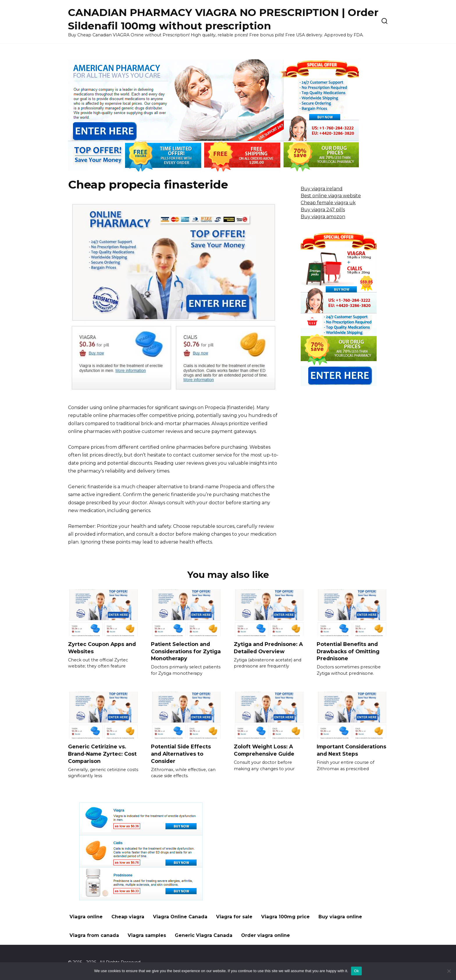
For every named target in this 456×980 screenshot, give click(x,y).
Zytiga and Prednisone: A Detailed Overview (268, 648)
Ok (356, 971)
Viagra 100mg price (285, 917)
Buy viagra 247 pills (323, 210)
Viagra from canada (94, 935)
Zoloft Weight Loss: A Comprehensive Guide (264, 750)
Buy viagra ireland (322, 189)
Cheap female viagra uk (328, 203)
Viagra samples (147, 935)
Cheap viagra (128, 917)
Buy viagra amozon (323, 217)
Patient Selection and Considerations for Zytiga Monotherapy (186, 651)
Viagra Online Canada (180, 917)
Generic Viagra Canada (204, 935)
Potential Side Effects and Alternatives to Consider (181, 754)
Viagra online (86, 917)
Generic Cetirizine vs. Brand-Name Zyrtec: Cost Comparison (102, 754)
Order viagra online (266, 935)
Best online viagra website (331, 196)
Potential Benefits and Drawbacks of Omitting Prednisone (348, 651)
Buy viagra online (340, 917)
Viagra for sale (234, 917)
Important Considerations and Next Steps (351, 750)
